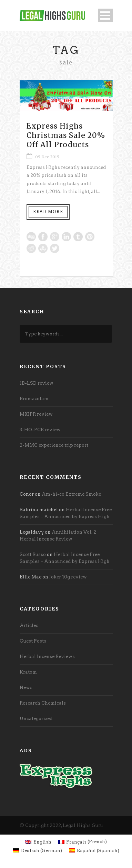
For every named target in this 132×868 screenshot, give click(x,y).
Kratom (28, 672)
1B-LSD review (37, 383)
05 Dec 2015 (47, 157)
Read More (48, 212)
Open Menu (105, 15)
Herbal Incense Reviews (47, 657)
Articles (29, 625)
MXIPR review (36, 414)
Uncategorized (36, 719)
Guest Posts (33, 641)
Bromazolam (34, 399)
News (26, 688)
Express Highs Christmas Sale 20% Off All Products (66, 135)
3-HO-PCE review (40, 430)
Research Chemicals (43, 703)
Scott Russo (33, 554)
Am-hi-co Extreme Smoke (71, 494)
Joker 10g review (68, 577)
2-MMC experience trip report (54, 445)
